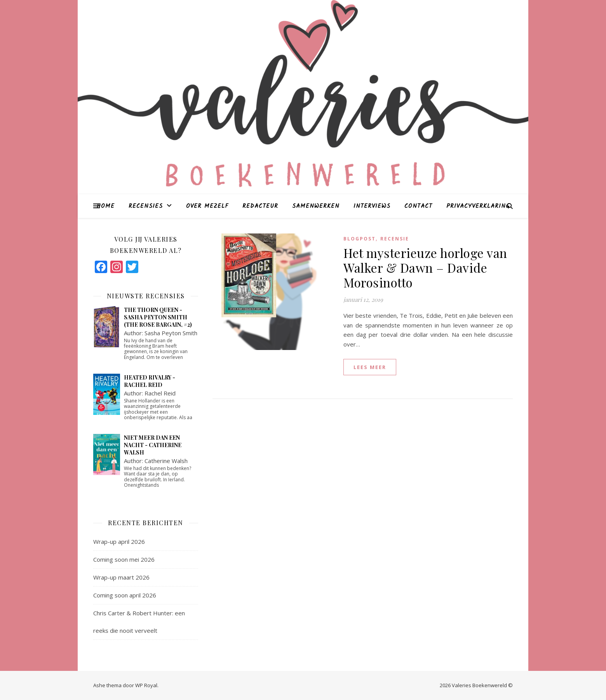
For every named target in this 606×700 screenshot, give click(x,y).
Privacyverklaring (478, 206)
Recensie (395, 239)
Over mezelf (207, 206)
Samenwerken (316, 206)
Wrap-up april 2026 (119, 542)
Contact (418, 206)
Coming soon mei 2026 (124, 559)
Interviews (372, 206)
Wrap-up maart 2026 (121, 577)
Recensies (146, 206)
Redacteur (260, 206)
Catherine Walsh (166, 461)
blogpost (360, 239)
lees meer (370, 367)
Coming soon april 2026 (125, 595)
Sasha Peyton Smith (171, 333)
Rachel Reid (160, 393)
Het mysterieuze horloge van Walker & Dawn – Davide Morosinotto (425, 267)
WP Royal (146, 685)
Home (106, 206)
